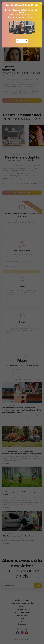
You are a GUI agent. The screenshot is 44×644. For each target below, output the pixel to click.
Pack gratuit (22, 41)
